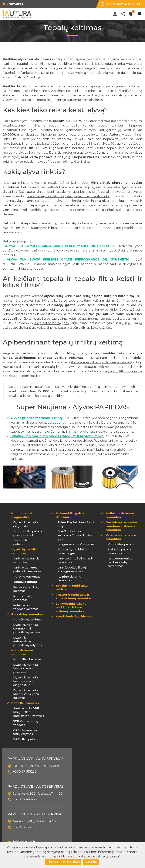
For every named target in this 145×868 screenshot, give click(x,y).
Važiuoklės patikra (121, 544)
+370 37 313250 (25, 772)
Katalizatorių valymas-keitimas (26, 607)
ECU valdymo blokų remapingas (72, 551)
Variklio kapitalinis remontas (26, 560)
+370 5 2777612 (25, 827)
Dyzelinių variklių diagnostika (25, 524)
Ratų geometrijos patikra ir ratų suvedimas (120, 562)
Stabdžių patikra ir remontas (121, 551)
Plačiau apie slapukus (63, 862)
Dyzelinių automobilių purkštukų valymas (27, 641)
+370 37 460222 (25, 799)
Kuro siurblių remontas (23, 598)
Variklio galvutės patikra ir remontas (27, 569)
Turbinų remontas (27, 577)
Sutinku (91, 862)
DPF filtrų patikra (26, 739)
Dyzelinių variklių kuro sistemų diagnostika (25, 681)
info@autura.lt (24, 842)
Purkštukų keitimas (28, 619)
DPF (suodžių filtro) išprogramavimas (72, 569)
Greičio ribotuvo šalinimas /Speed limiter (75, 533)
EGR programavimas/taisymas (76, 542)
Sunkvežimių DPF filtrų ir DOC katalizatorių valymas (29, 712)
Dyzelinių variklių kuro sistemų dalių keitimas (27, 694)
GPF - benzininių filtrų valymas (25, 732)
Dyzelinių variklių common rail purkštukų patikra (27, 628)
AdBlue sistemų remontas (69, 578)
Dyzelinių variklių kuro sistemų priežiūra (25, 668)
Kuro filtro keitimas (27, 659)
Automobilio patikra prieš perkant (28, 533)
